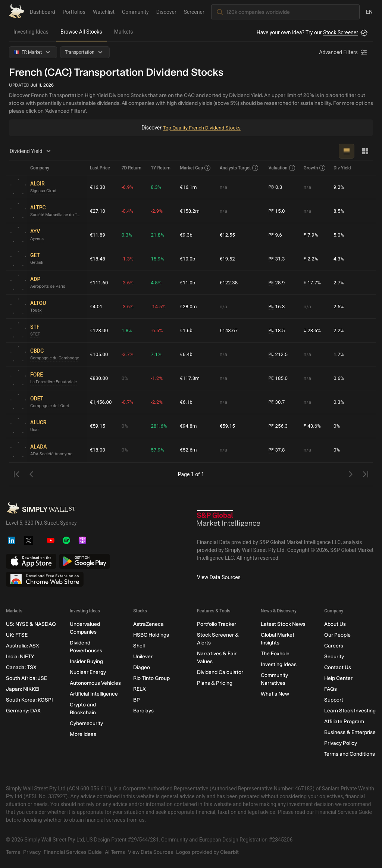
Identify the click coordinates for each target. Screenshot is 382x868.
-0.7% (129, 402)
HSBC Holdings (151, 635)
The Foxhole (275, 654)
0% (126, 378)
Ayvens (37, 239)
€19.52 (228, 259)
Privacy (32, 852)
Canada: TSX (21, 667)
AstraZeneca (148, 624)
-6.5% (158, 330)
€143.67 (230, 330)
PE (272, 211)
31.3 (278, 259)
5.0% (339, 235)
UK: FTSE (17, 635)
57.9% (159, 450)
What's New (275, 694)
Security (334, 657)
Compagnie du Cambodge (56, 358)
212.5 (279, 354)
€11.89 (98, 235)
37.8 (278, 450)
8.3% (157, 187)
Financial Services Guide (73, 852)
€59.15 (98, 426)
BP (137, 700)
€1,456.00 (101, 402)
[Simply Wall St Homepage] (16, 11)
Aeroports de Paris (49, 287)
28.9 (278, 283)
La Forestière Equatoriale (55, 382)
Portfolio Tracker (217, 624)
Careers (334, 646)
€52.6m (190, 450)
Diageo (142, 667)
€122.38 (230, 282)
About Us (335, 624)
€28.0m (190, 306)
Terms (13, 852)
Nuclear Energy (88, 672)
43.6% (313, 426)
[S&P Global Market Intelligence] (229, 521)
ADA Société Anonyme (53, 454)
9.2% (339, 187)
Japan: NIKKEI (23, 689)
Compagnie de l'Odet (51, 406)
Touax (36, 310)
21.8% (159, 235)
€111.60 (99, 282)
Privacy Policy (341, 743)
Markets (124, 32)
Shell (139, 646)
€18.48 (98, 259)
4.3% (339, 259)
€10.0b (189, 259)
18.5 (278, 330)
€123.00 (99, 330)
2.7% (339, 282)
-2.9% (158, 211)
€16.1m (190, 187)
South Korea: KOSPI (29, 700)
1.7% (339, 354)
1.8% (128, 330)
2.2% (311, 259)
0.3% (128, 235)
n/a (224, 187)
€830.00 (99, 378)
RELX (140, 689)
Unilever (143, 657)
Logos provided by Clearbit (207, 852)
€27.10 (98, 211)
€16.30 (98, 187)
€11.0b (189, 282)
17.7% (313, 283)
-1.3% (129, 259)
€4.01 (96, 306)
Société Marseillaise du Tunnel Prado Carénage (57, 215)
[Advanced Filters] (344, 52)
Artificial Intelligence (94, 694)
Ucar (35, 430)
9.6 (276, 235)
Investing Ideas (31, 32)
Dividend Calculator (220, 672)
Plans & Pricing (215, 683)
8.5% (339, 211)
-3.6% (129, 282)
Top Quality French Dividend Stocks (202, 128)
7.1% (157, 354)
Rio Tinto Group (151, 678)
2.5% (339, 306)
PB (272, 187)
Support (334, 700)
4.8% (157, 282)
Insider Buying (86, 661)
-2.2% (158, 402)
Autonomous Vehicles (95, 683)
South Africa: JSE (26, 678)
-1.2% (158, 378)
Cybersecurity (86, 723)
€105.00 (99, 354)
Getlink (37, 263)
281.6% (160, 426)
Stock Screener (341, 32)
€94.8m (190, 426)
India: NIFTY (20, 657)
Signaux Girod (44, 191)
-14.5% (159, 306)
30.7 (278, 402)
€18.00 (98, 450)
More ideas (83, 734)
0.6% (339, 378)
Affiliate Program (344, 722)
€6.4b (187, 354)
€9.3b (187, 235)
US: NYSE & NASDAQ (31, 624)
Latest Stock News (283, 624)
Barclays (143, 711)
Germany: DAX (23, 711)
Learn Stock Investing (350, 711)
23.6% (313, 330)
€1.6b (187, 330)
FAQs (331, 689)
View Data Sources (219, 577)
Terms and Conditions (350, 754)
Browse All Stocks (81, 32)
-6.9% (129, 187)
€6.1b (187, 402)
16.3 (278, 307)
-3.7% (129, 354)
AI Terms (115, 852)
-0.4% (129, 211)
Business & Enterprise (350, 732)
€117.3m (191, 378)
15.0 (278, 211)
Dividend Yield (31, 151)
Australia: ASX (23, 646)
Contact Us (338, 667)
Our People (337, 635)
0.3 (276, 187)
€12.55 (228, 235)
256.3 (279, 426)
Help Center (338, 678)
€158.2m (191, 211)
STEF (35, 334)
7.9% (311, 235)
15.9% (159, 259)
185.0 (279, 378)
